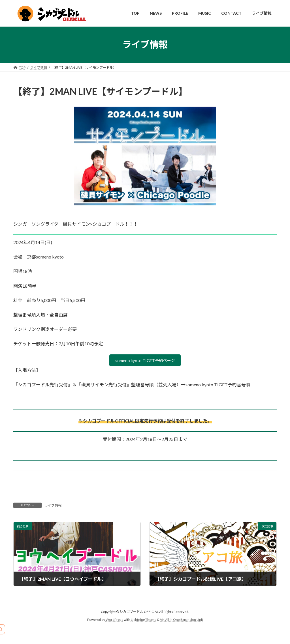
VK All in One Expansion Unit (182, 621)
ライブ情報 (53, 507)
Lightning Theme (144, 621)
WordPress (114, 621)
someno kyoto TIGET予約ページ (145, 361)
